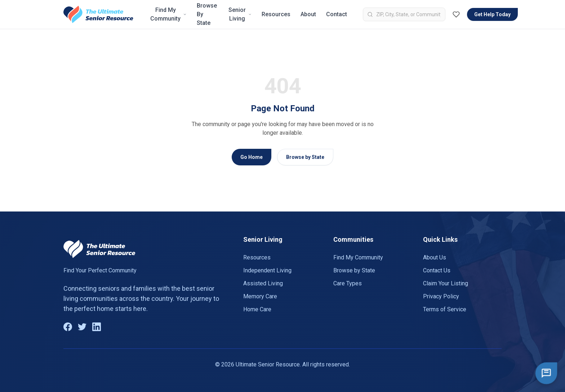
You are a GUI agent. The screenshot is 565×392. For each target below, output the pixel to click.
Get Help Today (492, 14)
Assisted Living (263, 283)
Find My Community (168, 14)
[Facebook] (68, 327)
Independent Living (267, 270)
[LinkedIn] (97, 327)
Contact (337, 14)
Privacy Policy (441, 296)
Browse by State (305, 157)
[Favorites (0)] (456, 14)
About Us (435, 257)
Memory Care (260, 296)
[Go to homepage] (98, 14)
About (308, 14)
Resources (276, 14)
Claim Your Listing (446, 283)
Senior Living (240, 14)
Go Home (252, 157)
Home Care (257, 309)
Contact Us (437, 270)
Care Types (348, 283)
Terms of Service (445, 309)
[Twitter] (82, 327)
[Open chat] (546, 373)
